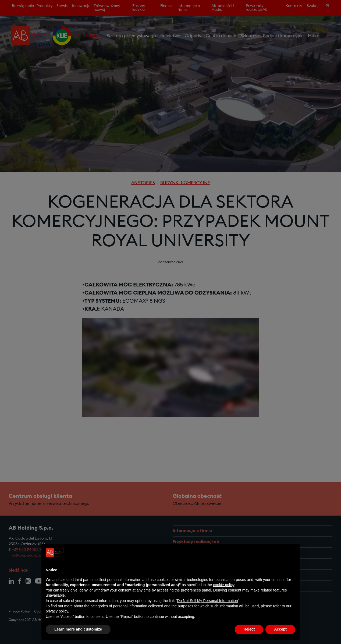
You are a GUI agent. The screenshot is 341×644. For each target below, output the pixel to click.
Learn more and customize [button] (78, 631)
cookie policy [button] (224, 586)
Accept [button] (280, 631)
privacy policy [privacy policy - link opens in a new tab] (57, 612)
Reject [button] (249, 631)
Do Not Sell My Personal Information (207, 602)
